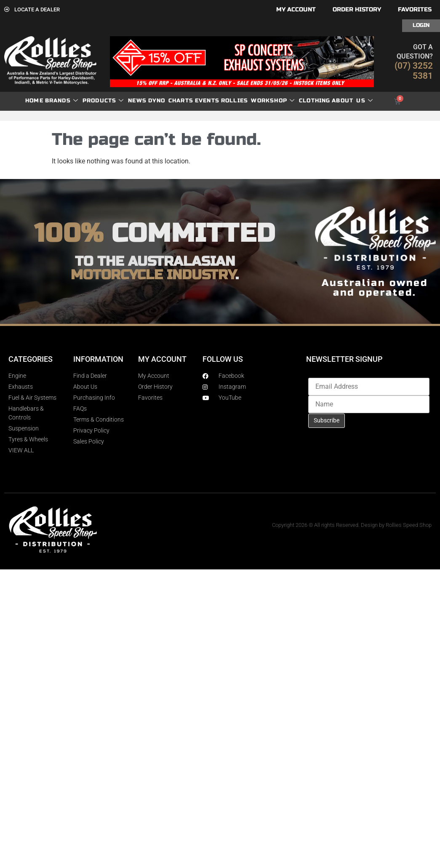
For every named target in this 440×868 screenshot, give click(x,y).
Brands (62, 101)
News (137, 101)
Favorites (415, 9)
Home (34, 101)
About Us (352, 101)
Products (103, 101)
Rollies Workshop (258, 101)
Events (207, 101)
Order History (357, 9)
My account (296, 9)
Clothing (315, 101)
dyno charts (171, 101)
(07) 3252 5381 (414, 71)
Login (421, 25)
